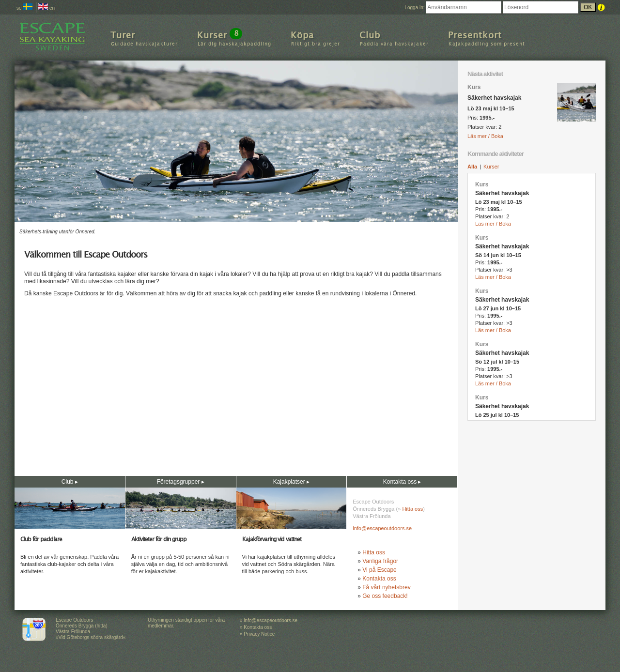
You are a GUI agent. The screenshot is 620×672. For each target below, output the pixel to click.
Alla (472, 167)
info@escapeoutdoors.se (382, 528)
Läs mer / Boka (485, 136)
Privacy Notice (259, 634)
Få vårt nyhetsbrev (386, 587)
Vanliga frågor (380, 561)
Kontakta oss (379, 579)
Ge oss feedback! (385, 596)
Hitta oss (412, 509)
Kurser (491, 167)
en (46, 8)
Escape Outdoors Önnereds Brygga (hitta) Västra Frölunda (82, 626)
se (24, 8)
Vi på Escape (380, 570)
